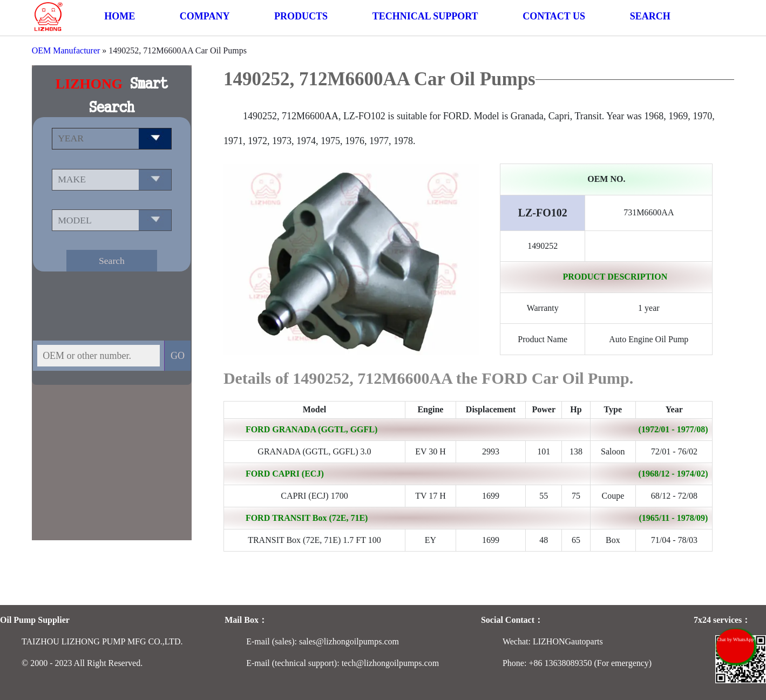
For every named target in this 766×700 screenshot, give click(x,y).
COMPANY (205, 16)
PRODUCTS (301, 16)
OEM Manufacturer (66, 50)
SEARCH (650, 16)
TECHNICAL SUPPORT (425, 16)
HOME (120, 16)
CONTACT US (554, 16)
